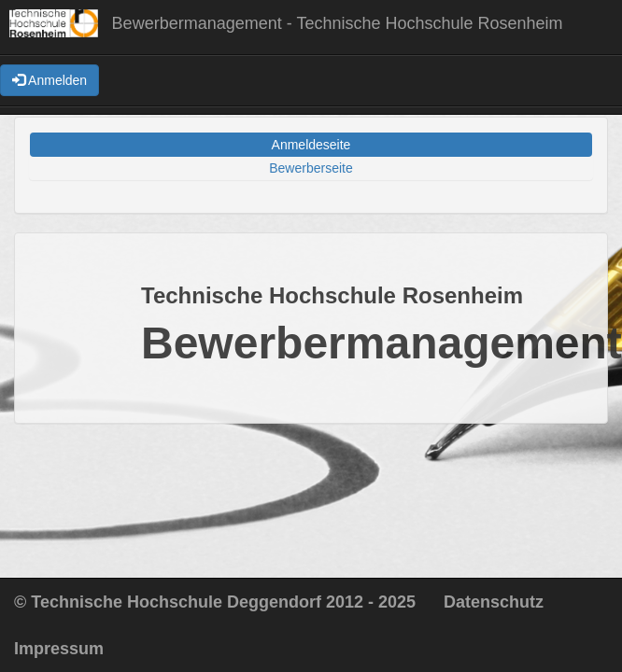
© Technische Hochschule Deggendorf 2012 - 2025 (215, 602)
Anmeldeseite (311, 145)
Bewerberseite (311, 168)
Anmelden (49, 80)
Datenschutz (494, 602)
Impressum (59, 649)
